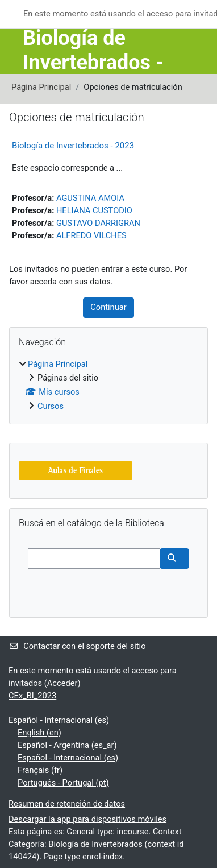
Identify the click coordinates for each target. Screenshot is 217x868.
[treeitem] (108, 386)
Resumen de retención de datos (67, 804)
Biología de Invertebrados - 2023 (73, 146)
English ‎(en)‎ (39, 733)
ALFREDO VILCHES (91, 235)
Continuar (108, 307)
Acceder (62, 683)
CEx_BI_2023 (32, 696)
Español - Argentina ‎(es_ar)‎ (67, 745)
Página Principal (41, 87)
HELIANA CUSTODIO (94, 210)
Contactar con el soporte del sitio (77, 646)
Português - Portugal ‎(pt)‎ (63, 783)
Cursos (51, 406)
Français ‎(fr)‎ (40, 770)
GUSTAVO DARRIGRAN (98, 223)
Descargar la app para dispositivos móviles (87, 819)
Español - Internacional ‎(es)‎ (59, 720)
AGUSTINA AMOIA (90, 198)
